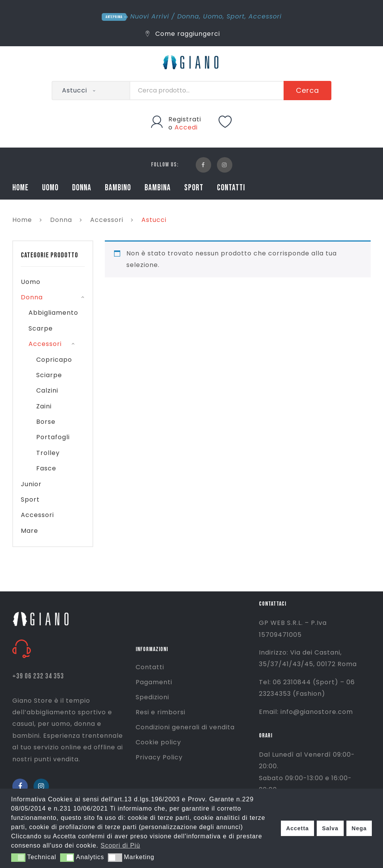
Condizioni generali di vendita (185, 727)
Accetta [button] (297, 828)
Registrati (185, 119)
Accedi (186, 127)
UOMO (50, 188)
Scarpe (41, 328)
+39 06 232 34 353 (38, 676)
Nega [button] (359, 828)
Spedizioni (152, 697)
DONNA (82, 188)
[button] (18, 858)
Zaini (44, 406)
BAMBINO (118, 188)
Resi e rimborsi (160, 712)
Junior (31, 484)
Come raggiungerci (183, 34)
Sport (236, 16)
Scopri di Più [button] (120, 845)
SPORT (194, 188)
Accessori (265, 16)
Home (22, 220)
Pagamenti (154, 682)
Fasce (46, 468)
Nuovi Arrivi (150, 16)
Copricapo (54, 360)
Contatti (150, 667)
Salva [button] (330, 828)
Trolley (48, 453)
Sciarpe (49, 375)
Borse (46, 422)
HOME (20, 188)
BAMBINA (158, 188)
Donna (188, 16)
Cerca (307, 90)
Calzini (47, 390)
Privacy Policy (159, 757)
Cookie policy (158, 742)
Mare (29, 531)
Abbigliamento (53, 313)
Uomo (213, 16)
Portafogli (53, 437)
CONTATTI (231, 188)
